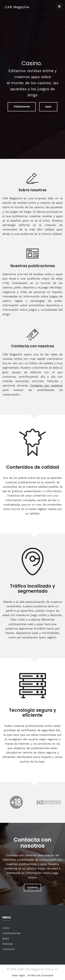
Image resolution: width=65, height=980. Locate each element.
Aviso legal (19, 975)
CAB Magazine (17, 7)
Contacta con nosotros (46, 386)
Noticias (8, 944)
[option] (16, 802)
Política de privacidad (40, 975)
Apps (48, 107)
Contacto (32, 887)
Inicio (6, 928)
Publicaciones (22, 107)
